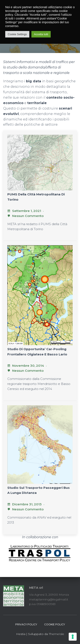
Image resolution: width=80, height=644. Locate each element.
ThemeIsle (56, 634)
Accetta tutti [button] (41, 34)
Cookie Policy (55, 624)
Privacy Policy (26, 624)
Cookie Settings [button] (17, 34)
